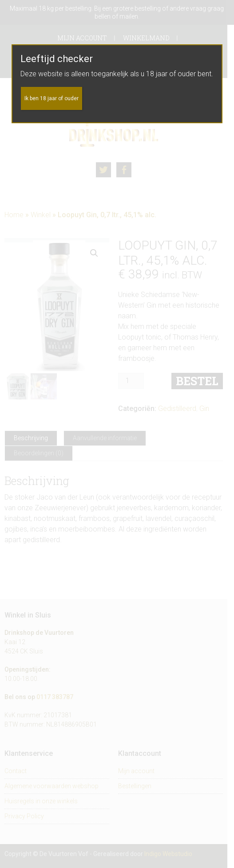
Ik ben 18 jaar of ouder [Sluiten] (52, 98)
